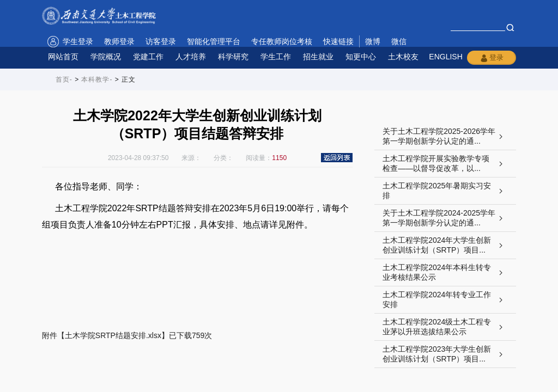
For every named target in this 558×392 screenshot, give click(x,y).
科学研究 (233, 57)
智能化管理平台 (214, 41)
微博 (373, 41)
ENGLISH (445, 57)
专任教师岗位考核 (282, 41)
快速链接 (338, 41)
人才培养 (191, 57)
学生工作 (276, 57)
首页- (64, 79)
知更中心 (361, 57)
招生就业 (318, 57)
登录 (492, 58)
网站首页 (63, 57)
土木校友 (403, 57)
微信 (399, 41)
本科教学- (97, 79)
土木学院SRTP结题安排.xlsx (113, 335)
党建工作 (148, 57)
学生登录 (78, 41)
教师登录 (119, 41)
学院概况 (106, 57)
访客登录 (161, 41)
